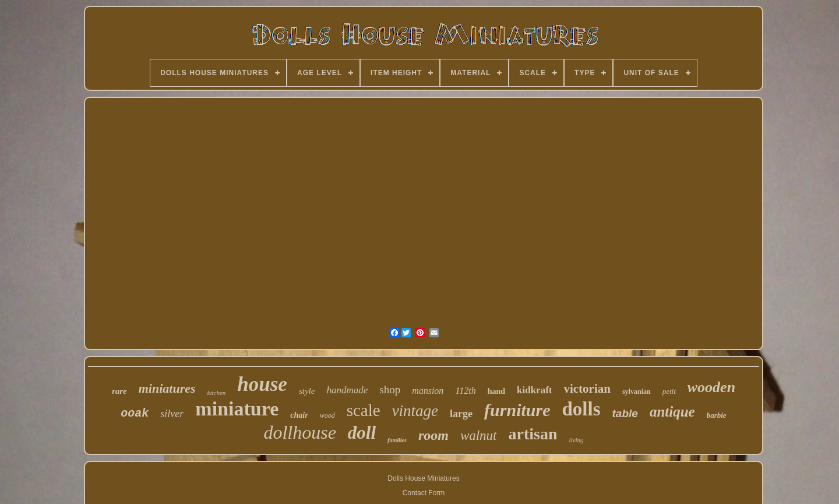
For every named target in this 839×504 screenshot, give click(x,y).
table (625, 413)
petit (669, 391)
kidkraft (534, 390)
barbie (717, 415)
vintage (415, 411)
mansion (428, 391)
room (433, 435)
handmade (347, 390)
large (461, 414)
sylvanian (637, 392)
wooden (711, 387)
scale (364, 410)
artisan (533, 434)
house (262, 384)
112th (465, 391)
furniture (517, 410)
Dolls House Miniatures (423, 478)
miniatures (167, 388)
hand (496, 391)
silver (172, 414)
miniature (237, 409)
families (397, 440)
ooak (135, 413)
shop (390, 390)
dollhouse (299, 432)
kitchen (217, 393)
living (577, 440)
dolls (581, 409)
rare (119, 391)
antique (672, 412)
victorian (587, 389)
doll (362, 433)
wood (327, 415)
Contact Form (424, 493)
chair (299, 415)
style (307, 391)
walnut (479, 436)
